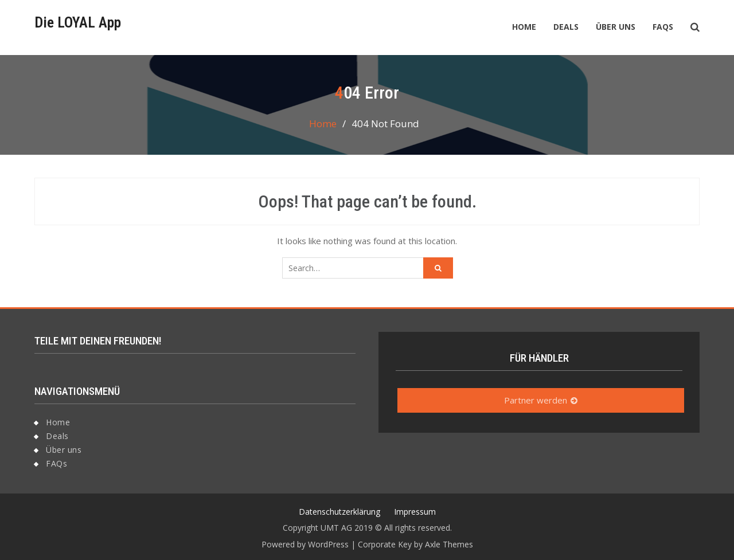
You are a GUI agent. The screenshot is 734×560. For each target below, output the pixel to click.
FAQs (663, 27)
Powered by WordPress (305, 544)
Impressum (415, 512)
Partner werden (536, 400)
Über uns (616, 27)
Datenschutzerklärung (339, 512)
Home (524, 27)
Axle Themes (449, 544)
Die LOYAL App (78, 22)
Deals (566, 27)
